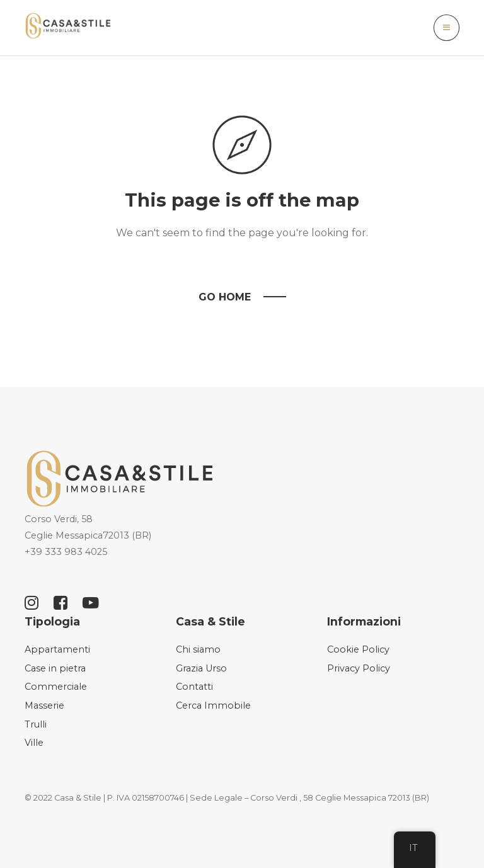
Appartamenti (57, 649)
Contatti (194, 687)
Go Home (225, 297)
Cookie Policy (358, 649)
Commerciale (56, 687)
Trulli (36, 724)
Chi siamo (198, 649)
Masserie (44, 705)
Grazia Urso (201, 668)
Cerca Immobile (213, 705)
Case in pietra (55, 668)
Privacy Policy (359, 668)
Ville (34, 743)
